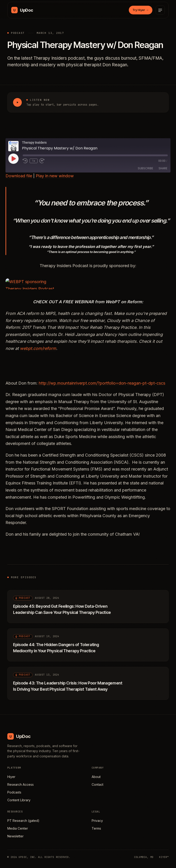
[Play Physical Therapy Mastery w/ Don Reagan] (17, 102)
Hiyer (11, 777)
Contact (98, 784)
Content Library (19, 800)
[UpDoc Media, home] (22, 10)
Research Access (21, 784)
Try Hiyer (141, 10)
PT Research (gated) (23, 821)
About (96, 777)
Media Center (18, 828)
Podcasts (14, 792)
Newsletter (15, 836)
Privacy (97, 821)
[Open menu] (160, 10)
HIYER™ (164, 857)
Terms (96, 828)
